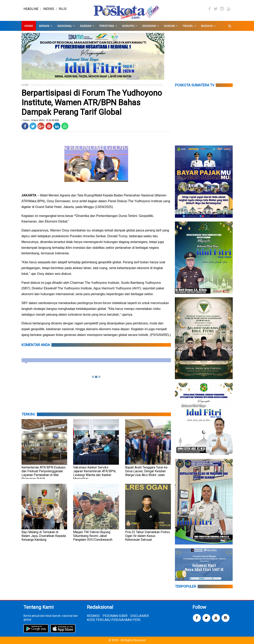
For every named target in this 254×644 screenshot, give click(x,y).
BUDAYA (207, 26)
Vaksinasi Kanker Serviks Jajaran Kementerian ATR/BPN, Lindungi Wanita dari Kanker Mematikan (95, 473)
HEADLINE (31, 9)
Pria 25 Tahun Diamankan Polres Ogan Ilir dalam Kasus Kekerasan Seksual (148, 536)
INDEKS (49, 9)
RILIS (63, 9)
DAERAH (86, 26)
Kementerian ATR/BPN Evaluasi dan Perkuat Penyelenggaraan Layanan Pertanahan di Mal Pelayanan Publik (44, 473)
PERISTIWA (107, 26)
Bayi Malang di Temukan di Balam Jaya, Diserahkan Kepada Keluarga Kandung (44, 536)
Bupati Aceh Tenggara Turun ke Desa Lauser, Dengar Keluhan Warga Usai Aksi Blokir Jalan (146, 471)
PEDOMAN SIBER (115, 616)
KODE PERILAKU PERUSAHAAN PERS (114, 620)
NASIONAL (65, 26)
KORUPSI (128, 26)
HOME (25, 85)
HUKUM (169, 26)
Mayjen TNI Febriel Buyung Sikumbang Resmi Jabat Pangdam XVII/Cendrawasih (93, 536)
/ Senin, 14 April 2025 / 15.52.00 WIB (40, 120)
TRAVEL (188, 26)
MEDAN (44, 26)
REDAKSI (93, 616)
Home (29, 26)
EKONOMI (149, 26)
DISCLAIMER (140, 616)
